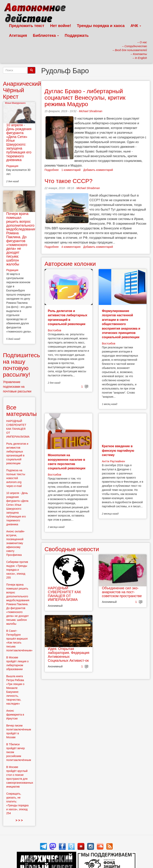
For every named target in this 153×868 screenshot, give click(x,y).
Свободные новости (72, 549)
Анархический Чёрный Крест (22, 90)
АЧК (136, 26)
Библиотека (46, 35)
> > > (19, 820)
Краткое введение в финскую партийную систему (118, 451)
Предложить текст (27, 26)
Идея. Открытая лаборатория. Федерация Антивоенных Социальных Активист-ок (69, 655)
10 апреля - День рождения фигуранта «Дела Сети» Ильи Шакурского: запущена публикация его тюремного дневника (19, 142)
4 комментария (71, 247)
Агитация (18, 35)
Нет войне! (61, 26)
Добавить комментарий (98, 170)
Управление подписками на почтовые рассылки (17, 387)
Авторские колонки (70, 264)
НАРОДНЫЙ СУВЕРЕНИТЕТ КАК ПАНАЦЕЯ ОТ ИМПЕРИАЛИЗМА (64, 594)
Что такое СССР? (68, 181)
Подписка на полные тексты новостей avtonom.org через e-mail (16, 478)
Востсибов (55, 330)
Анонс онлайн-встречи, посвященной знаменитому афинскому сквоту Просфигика (16, 543)
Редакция (12, 166)
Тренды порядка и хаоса (101, 26)
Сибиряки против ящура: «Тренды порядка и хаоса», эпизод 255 (17, 570)
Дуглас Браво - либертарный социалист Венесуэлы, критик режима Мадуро (85, 98)
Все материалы (21, 411)
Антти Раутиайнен (113, 461)
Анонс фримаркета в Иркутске (15, 715)
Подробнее (52, 170)
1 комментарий (71, 170)
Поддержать (77, 35)
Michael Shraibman (91, 111)
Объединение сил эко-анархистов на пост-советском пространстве (122, 592)
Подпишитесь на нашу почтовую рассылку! (21, 365)
